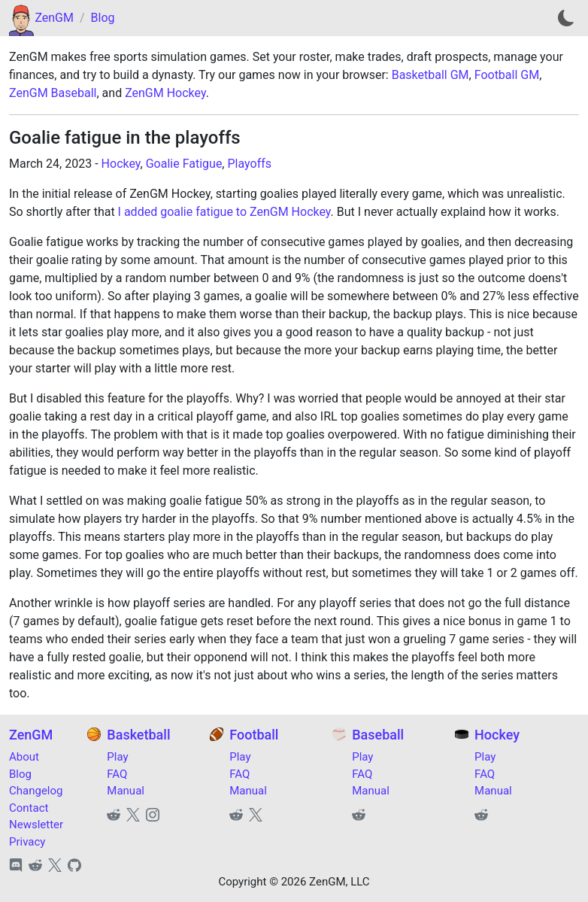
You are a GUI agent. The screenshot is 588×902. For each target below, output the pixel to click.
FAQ (117, 774)
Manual (126, 791)
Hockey (121, 164)
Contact (29, 808)
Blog (103, 18)
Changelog (36, 791)
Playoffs (249, 164)
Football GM (507, 75)
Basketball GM (430, 75)
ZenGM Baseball (53, 93)
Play (117, 757)
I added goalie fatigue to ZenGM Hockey (224, 212)
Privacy (27, 842)
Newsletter (36, 825)
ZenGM (54, 18)
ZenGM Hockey (165, 93)
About (24, 757)
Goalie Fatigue (184, 164)
